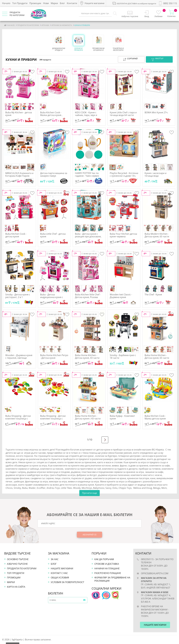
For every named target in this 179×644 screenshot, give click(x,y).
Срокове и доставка (107, 564)
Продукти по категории (22, 568)
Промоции (35, 3)
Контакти (72, 3)
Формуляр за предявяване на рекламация (112, 579)
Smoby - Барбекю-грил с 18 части (123, 357)
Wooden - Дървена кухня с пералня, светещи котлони (19, 358)
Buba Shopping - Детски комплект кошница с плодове (18, 419)
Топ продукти (16, 573)
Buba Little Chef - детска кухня (53, 235)
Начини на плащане (107, 568)
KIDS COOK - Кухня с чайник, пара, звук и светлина (86, 115)
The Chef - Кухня (153, 295)
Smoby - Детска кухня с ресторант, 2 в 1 (18, 296)
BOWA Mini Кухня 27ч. (156, 112)
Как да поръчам (104, 559)
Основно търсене (18, 559)
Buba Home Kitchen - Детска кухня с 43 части (88, 417)
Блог (62, 3)
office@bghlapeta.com (155, 573)
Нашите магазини (62, 568)
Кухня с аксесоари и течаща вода (156, 174)
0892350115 (147, 559)
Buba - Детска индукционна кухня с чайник (52, 297)
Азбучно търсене (17, 564)
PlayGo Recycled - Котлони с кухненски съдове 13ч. (124, 174)
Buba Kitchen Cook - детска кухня (16, 235)
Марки (54, 3)
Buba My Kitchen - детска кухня (19, 114)
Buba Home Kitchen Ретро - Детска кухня (54, 357)
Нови (46, 3)
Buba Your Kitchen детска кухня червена (123, 235)
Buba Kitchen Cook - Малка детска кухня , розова (51, 115)
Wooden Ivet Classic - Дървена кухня (121, 296)
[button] (131, 59)
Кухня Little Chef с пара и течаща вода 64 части (123, 114)
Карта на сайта (16, 587)
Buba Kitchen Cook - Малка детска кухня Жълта (155, 419)
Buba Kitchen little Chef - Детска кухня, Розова (88, 296)
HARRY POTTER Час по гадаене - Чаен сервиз (87, 174)
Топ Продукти (20, 3)
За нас (55, 559)
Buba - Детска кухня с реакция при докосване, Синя (88, 236)
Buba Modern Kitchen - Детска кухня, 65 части (157, 235)
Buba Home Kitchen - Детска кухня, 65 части (157, 357)
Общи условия (60, 578)
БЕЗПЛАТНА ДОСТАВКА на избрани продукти (134, 3)
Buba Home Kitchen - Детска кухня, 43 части (87, 357)
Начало (6, 3)
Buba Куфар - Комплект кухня (122, 417)
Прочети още (89, 493)
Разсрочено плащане (108, 573)
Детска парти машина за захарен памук (54, 174)
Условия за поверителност (67, 582)
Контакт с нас (59, 573)
